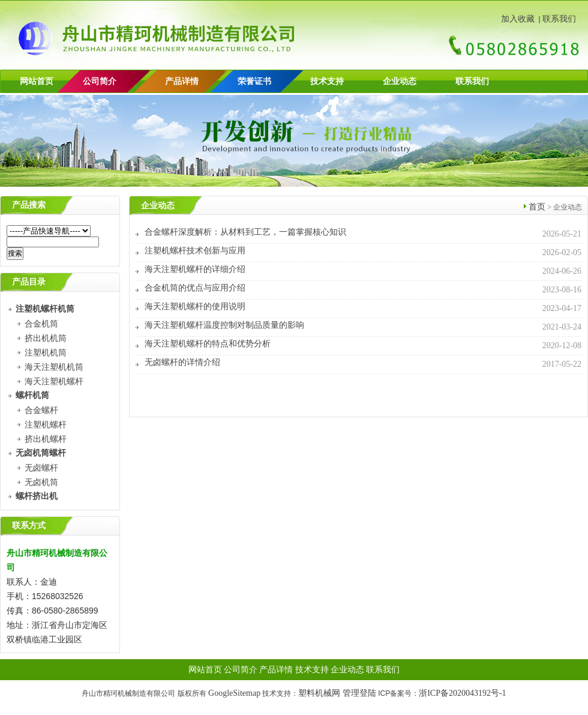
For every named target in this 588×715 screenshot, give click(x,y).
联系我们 (559, 19)
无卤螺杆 (41, 468)
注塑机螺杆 (46, 425)
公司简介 (241, 670)
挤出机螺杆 (46, 439)
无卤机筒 (41, 482)
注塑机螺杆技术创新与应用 (195, 251)
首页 (537, 207)
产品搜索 (29, 205)
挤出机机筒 (46, 338)
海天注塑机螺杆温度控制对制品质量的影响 (224, 325)
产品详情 (182, 81)
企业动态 (400, 81)
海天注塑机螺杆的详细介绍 (195, 269)
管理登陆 (359, 693)
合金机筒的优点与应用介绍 (195, 288)
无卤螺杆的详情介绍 (182, 362)
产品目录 (29, 282)
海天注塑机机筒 (54, 367)
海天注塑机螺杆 (54, 382)
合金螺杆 (41, 410)
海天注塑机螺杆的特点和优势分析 (208, 344)
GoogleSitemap (234, 693)
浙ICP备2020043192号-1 (462, 693)
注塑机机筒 (46, 353)
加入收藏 (518, 19)
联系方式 (29, 526)
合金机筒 (41, 324)
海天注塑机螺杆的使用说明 (195, 306)
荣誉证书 (254, 81)
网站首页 (37, 81)
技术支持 (327, 81)
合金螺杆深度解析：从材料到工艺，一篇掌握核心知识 (245, 232)
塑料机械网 (319, 693)
